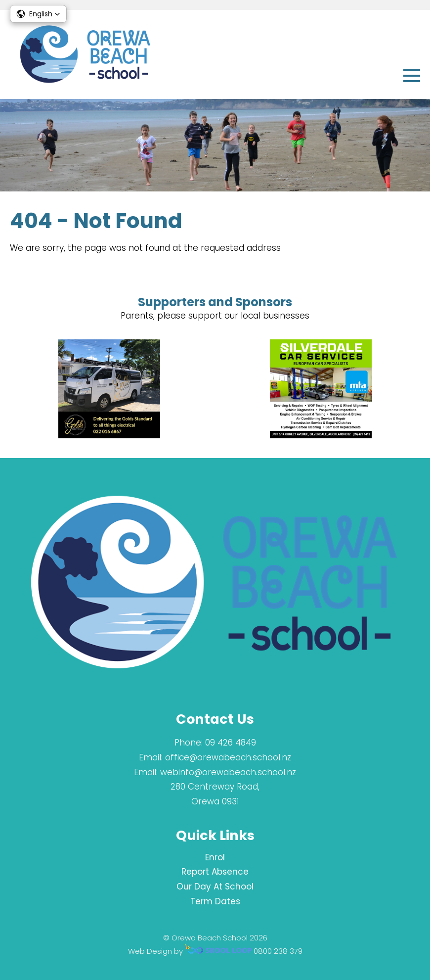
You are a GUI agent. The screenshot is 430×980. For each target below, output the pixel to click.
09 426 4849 (231, 743)
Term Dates (215, 901)
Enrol (215, 857)
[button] (38, 14)
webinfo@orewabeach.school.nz (228, 772)
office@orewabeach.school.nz (228, 757)
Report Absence (215, 872)
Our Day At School (215, 887)
